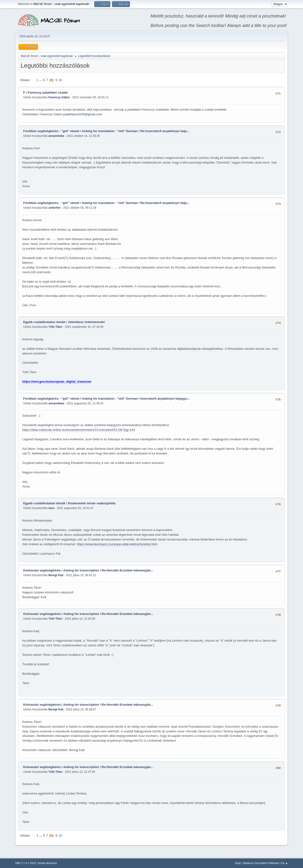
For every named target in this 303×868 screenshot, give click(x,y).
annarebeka (56, 136)
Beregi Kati (56, 575)
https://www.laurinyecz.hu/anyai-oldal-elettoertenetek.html (117, 544)
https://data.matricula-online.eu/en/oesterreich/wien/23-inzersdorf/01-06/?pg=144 (79, 430)
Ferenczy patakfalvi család (48, 93)
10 (60, 80)
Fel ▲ (284, 863)
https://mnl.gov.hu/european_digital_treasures (57, 382)
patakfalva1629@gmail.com (83, 114)
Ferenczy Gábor (59, 97)
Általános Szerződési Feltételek (261, 863)
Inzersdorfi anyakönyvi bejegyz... (165, 399)
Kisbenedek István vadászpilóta (92, 503)
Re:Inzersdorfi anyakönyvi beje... (165, 131)
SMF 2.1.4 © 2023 (26, 863)
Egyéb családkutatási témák (44, 322)
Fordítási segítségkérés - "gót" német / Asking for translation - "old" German (80, 131)
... (41, 80)
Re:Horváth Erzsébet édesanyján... (127, 570)
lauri (51, 508)
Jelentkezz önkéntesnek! (86, 322)
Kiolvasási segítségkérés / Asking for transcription (61, 570)
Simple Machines (47, 863)
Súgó (238, 863)
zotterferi (55, 208)
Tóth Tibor (56, 327)
